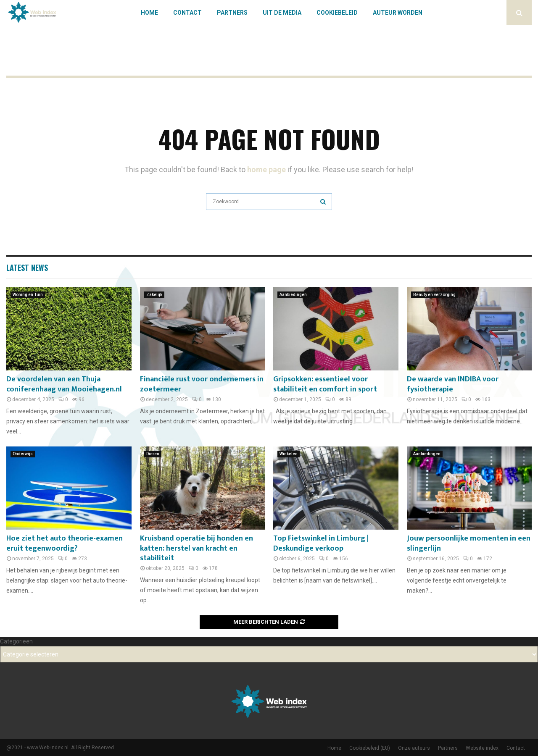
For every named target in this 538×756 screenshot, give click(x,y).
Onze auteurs (414, 748)
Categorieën (16, 641)
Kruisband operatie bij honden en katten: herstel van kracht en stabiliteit (196, 548)
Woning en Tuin (28, 295)
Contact (187, 13)
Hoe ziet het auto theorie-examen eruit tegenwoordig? (65, 543)
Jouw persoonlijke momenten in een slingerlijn (469, 543)
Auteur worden (398, 13)
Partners (232, 13)
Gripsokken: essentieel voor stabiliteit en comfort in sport (325, 384)
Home (149, 13)
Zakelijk (154, 295)
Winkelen (289, 454)
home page (266, 169)
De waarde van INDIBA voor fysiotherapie (453, 384)
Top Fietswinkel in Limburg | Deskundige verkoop (321, 543)
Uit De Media (282, 13)
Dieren (153, 454)
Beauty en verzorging (434, 295)
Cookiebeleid (337, 13)
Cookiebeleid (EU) (370, 748)
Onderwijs (23, 454)
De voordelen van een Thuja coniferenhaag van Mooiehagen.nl (64, 384)
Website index (482, 748)
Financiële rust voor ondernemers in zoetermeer (202, 384)
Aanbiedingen (293, 295)
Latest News (27, 268)
